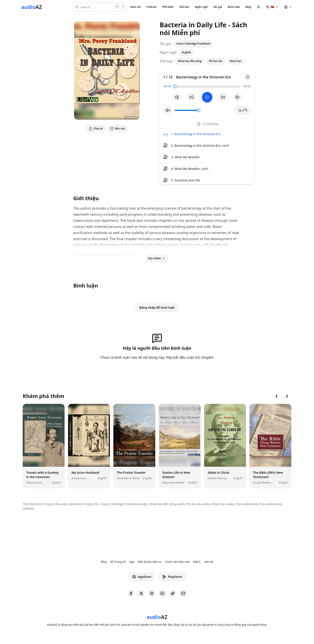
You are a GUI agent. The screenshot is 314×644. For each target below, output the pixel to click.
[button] (272, 7)
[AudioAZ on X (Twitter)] (141, 593)
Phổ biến (168, 7)
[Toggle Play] (207, 97)
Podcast (152, 7)
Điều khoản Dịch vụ (149, 562)
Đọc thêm (157, 258)
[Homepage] (32, 7)
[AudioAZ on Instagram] (152, 593)
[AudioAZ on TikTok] (173, 593)
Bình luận (234, 7)
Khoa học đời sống (190, 61)
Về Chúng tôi (118, 562)
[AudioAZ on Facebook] (131, 593)
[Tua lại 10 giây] (191, 97)
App (132, 562)
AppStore (142, 577)
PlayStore (172, 577)
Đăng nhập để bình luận (157, 307)
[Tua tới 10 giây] (223, 97)
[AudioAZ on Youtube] (162, 593)
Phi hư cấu (216, 61)
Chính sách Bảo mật (177, 562)
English (186, 52)
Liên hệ (209, 562)
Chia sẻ (96, 128)
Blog (248, 7)
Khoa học (236, 61)
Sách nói (136, 7)
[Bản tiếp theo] (238, 97)
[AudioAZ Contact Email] (183, 593)
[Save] (247, 77)
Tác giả (218, 7)
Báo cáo (118, 128)
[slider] (175, 86)
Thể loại (184, 7)
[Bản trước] (177, 97)
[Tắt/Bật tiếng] (168, 110)
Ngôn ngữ (201, 7)
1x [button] (243, 110)
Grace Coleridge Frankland (193, 44)
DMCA (197, 562)
